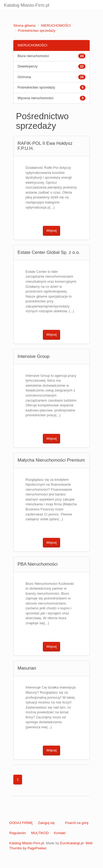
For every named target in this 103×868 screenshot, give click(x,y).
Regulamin (18, 833)
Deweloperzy (28, 66)
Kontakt (60, 833)
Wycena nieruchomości (35, 98)
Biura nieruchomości (33, 56)
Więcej (51, 231)
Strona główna (24, 25)
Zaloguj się (46, 823)
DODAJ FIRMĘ (21, 823)
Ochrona (24, 77)
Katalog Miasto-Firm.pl (27, 5)
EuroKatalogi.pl (72, 843)
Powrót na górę (77, 823)
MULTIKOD (40, 833)
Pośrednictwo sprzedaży (37, 31)
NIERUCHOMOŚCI (56, 25)
